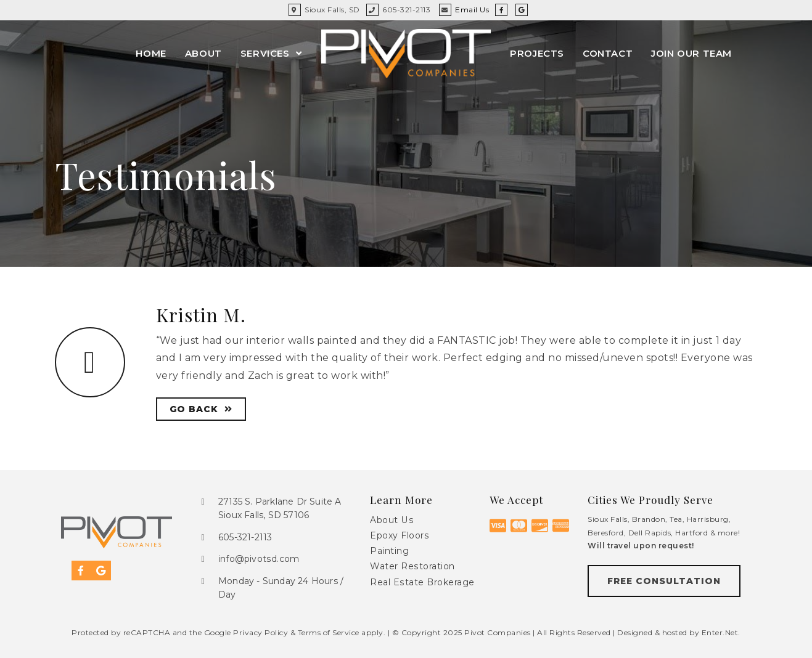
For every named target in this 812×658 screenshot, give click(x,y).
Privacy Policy (260, 632)
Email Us (472, 10)
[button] (664, 581)
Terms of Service (329, 632)
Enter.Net (720, 632)
